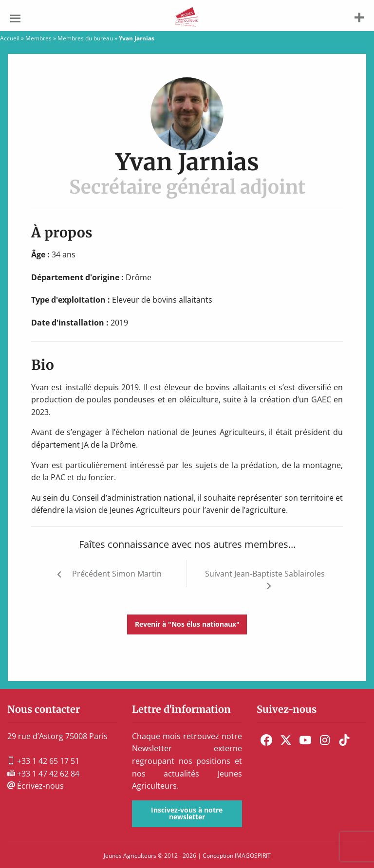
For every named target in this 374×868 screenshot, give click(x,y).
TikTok (344, 740)
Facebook (266, 740)
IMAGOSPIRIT (253, 856)
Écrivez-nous (36, 786)
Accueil (10, 38)
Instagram (325, 740)
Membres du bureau (85, 38)
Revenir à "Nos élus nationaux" (187, 624)
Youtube (305, 740)
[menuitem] (266, 740)
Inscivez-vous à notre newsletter (187, 813)
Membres (38, 38)
